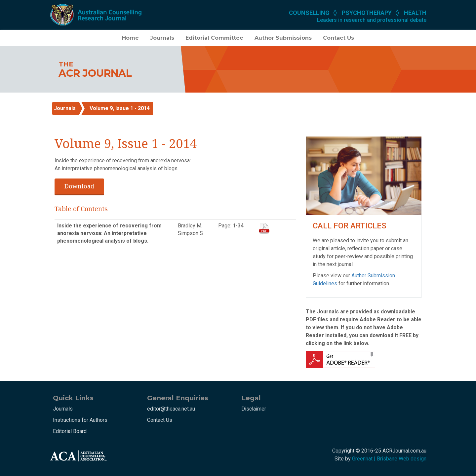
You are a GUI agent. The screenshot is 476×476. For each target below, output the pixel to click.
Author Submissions (283, 38)
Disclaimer (254, 409)
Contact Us (338, 38)
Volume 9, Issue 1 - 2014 (120, 108)
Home (130, 38)
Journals (162, 38)
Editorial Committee (214, 38)
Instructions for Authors (80, 420)
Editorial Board (70, 431)
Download (79, 186)
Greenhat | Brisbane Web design (389, 459)
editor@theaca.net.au (171, 409)
